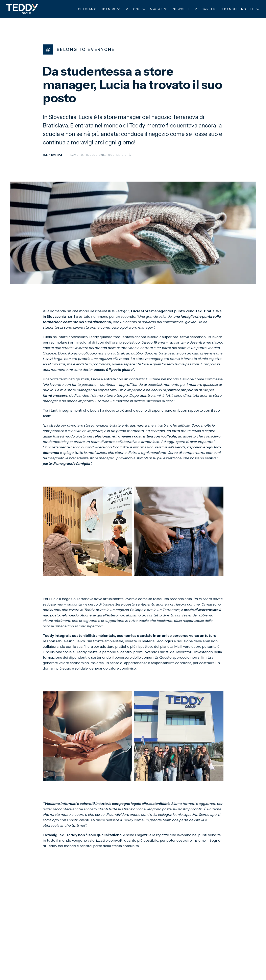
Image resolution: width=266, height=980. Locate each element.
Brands (111, 9)
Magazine (159, 9)
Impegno (135, 9)
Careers (210, 9)
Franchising (234, 9)
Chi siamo (88, 9)
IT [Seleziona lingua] (255, 9)
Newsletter (185, 9)
